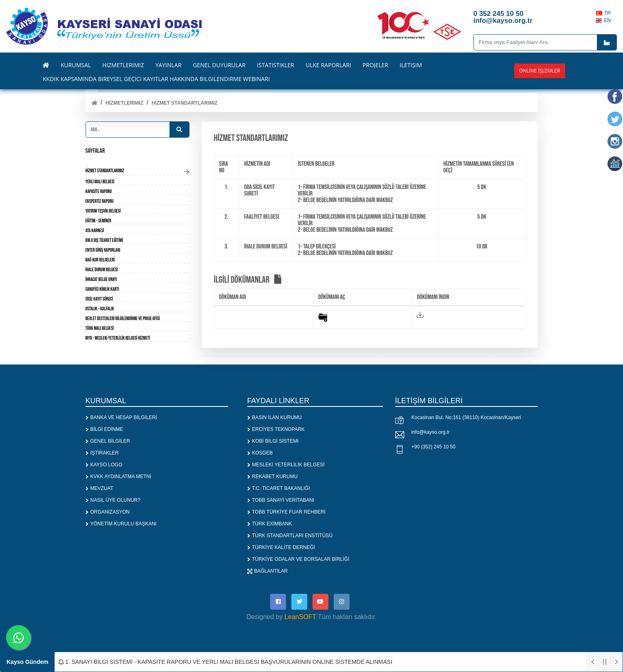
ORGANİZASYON (108, 512)
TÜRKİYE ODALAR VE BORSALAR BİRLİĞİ (298, 559)
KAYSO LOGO (104, 465)
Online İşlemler (540, 71)
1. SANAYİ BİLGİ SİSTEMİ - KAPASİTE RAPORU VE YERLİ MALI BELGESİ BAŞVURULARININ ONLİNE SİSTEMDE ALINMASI (226, 662)
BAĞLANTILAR (268, 571)
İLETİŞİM (411, 65)
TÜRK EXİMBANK (270, 524)
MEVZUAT (99, 488)
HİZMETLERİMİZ (124, 103)
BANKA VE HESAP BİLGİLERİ (121, 417)
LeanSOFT (300, 617)
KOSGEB (260, 453)
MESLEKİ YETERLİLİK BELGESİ (286, 465)
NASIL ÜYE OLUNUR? (113, 500)
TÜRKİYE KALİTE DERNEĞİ (281, 547)
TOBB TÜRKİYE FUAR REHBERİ (286, 512)
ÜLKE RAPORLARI (328, 65)
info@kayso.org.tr (431, 432)
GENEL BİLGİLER (108, 441)
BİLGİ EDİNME (105, 429)
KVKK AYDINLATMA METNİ (119, 477)
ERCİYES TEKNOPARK (276, 429)
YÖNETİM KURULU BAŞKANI (121, 524)
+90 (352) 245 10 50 (434, 447)
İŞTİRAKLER (102, 453)
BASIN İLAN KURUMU (275, 417)
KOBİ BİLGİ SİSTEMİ (273, 441)
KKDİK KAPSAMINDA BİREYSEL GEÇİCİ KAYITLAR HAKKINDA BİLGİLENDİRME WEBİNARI (156, 79)
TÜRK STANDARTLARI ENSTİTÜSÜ (290, 536)
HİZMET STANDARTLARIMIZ (185, 103)
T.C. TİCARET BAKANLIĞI (279, 488)
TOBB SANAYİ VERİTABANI (281, 500)
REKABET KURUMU (273, 477)
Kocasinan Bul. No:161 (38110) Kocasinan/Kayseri (467, 417)
